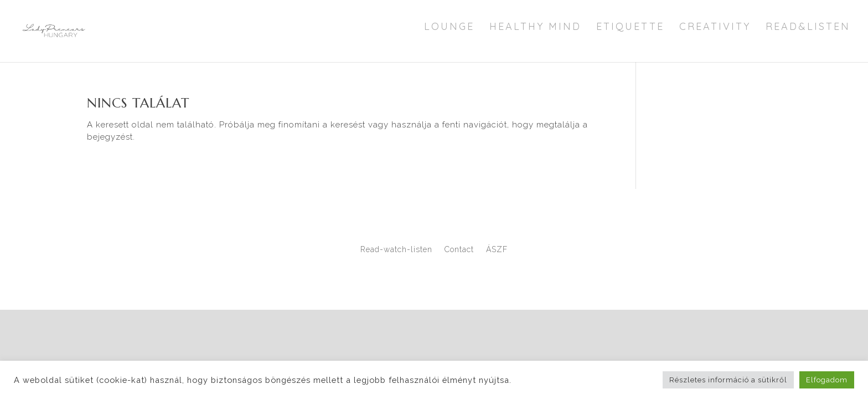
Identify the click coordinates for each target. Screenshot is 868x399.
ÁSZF (497, 250)
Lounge (449, 28)
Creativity (715, 28)
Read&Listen (808, 28)
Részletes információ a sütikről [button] (728, 380)
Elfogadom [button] (827, 380)
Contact (459, 250)
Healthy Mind (535, 28)
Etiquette (630, 28)
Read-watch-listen (396, 250)
